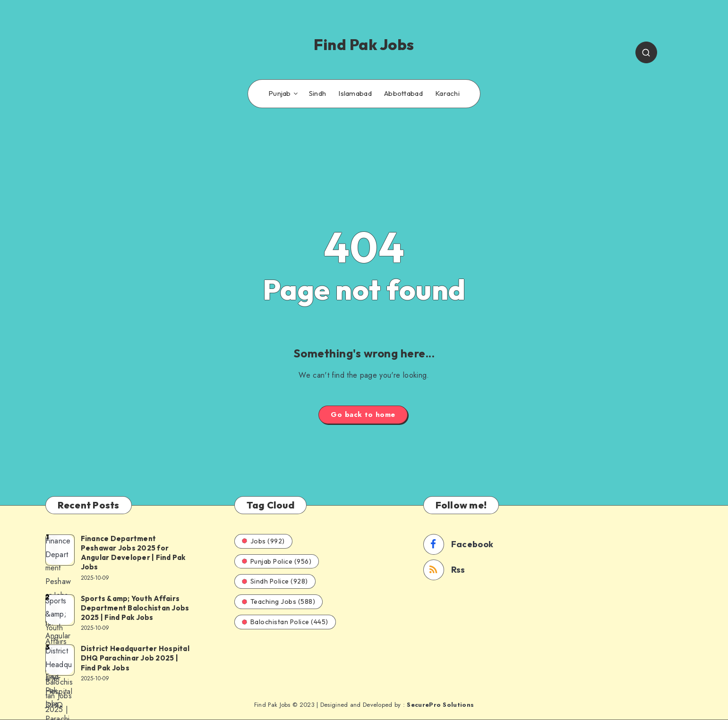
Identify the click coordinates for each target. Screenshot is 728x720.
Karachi (447, 93)
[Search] (646, 52)
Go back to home (363, 415)
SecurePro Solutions (440, 705)
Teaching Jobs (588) (279, 601)
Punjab (280, 93)
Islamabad (355, 93)
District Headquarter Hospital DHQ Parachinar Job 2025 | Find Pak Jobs (135, 658)
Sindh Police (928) (275, 581)
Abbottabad (403, 93)
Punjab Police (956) (277, 561)
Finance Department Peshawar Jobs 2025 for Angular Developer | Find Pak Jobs (133, 553)
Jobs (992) (263, 541)
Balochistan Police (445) (285, 622)
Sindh (318, 93)
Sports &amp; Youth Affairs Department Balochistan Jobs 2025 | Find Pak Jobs (135, 608)
